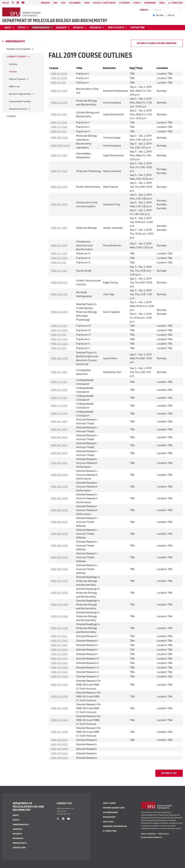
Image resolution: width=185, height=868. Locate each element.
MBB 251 (59, 122)
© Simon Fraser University (151, 837)
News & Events (116, 28)
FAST (63, 3)
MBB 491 (59, 636)
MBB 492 (59, 659)
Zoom (87, 3)
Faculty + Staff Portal (104, 3)
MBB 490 (59, 581)
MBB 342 (59, 245)
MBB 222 (59, 103)
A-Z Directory (110, 831)
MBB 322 (59, 171)
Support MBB (137, 28)
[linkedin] (18, 3)
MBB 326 (59, 204)
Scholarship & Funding (20, 101)
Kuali (162, 3)
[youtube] (23, 3)
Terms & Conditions (149, 834)
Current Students (17, 57)
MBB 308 (59, 138)
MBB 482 (59, 463)
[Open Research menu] (86, 28)
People (22, 28)
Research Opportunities (20, 94)
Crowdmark (150, 3)
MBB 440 (59, 312)
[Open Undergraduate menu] (52, 28)
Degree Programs (17, 79)
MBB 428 (59, 294)
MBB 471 (59, 382)
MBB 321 (59, 155)
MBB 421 (59, 271)
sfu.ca (5, 3)
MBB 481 (59, 421)
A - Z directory (176, 3)
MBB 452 (59, 339)
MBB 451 (59, 326)
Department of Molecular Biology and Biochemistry (55, 21)
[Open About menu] (14, 28)
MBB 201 (59, 91)
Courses (13, 72)
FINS (55, 3)
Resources (96, 28)
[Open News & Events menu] (126, 28)
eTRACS (137, 3)
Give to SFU (108, 822)
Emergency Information (115, 826)
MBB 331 (59, 228)
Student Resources (18, 109)
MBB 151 (59, 74)
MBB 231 (59, 114)
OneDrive (45, 3)
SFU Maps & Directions (114, 808)
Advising (13, 64)
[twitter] (13, 3)
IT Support (125, 3)
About (8, 28)
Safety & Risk (109, 803)
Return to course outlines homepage (157, 43)
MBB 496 (59, 685)
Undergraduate (41, 28)
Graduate (61, 28)
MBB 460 (59, 358)
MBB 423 (59, 282)
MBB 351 (59, 254)
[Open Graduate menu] (69, 28)
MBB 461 (59, 372)
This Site (159, 15)
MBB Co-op (14, 87)
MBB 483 (59, 522)
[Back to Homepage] (22, 12)
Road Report (109, 817)
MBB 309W (60, 146)
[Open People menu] (28, 28)
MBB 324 (59, 187)
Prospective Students (19, 49)
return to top (169, 773)
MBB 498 (59, 740)
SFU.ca (171, 15)
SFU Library (75, 3)
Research (78, 28)
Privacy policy (164, 834)
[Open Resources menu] (104, 28)
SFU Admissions (110, 812)
